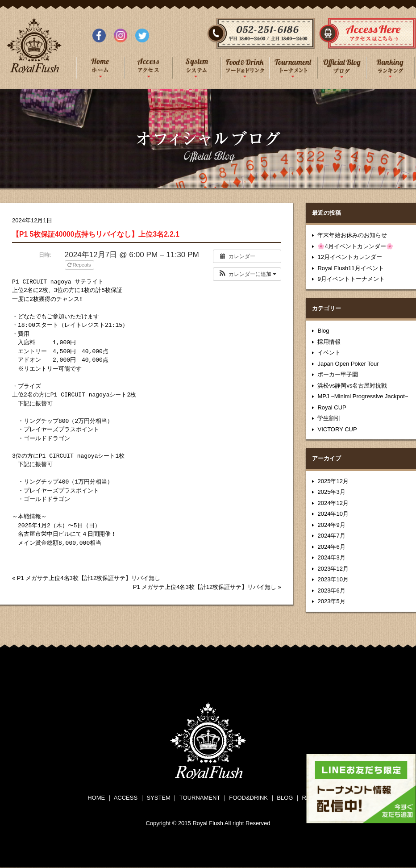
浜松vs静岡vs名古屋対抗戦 (352, 386)
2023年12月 (333, 569)
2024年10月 (333, 514)
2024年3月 (331, 557)
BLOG (285, 798)
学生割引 (329, 418)
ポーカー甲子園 (338, 374)
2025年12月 (333, 481)
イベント (329, 353)
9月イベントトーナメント (351, 279)
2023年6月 (331, 590)
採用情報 (329, 342)
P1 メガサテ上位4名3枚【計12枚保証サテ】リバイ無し (89, 578)
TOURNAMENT (200, 798)
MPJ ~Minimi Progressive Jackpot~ (363, 396)
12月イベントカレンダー (349, 257)
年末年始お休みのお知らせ (352, 235)
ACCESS (126, 798)
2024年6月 (331, 547)
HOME (96, 798)
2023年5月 (331, 601)
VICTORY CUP (337, 429)
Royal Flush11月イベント (350, 268)
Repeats (80, 265)
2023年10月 (333, 579)
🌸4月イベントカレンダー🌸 (355, 246)
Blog (323, 331)
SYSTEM (158, 798)
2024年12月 (333, 503)
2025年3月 (331, 492)
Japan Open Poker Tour (348, 364)
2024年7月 (331, 536)
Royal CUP (332, 407)
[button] (247, 274)
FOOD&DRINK (248, 798)
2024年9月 (331, 525)
